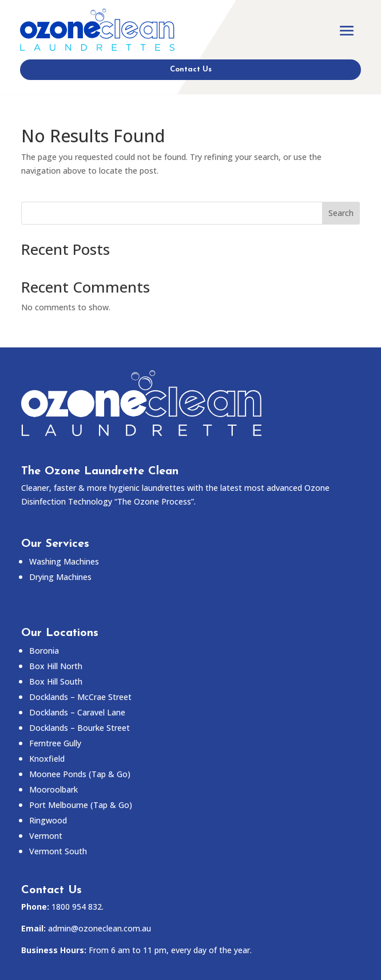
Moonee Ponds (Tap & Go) (80, 774)
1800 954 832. (78, 907)
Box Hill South (56, 681)
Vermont (46, 836)
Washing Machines (64, 561)
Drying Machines (60, 577)
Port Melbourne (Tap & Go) (81, 805)
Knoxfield (47, 759)
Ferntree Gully (55, 743)
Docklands (80, 697)
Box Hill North (56, 666)
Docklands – (77, 712)
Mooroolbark (53, 789)
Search (341, 213)
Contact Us (191, 69)
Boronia (44, 651)
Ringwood (48, 820)
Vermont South (58, 851)
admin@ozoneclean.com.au (100, 928)
